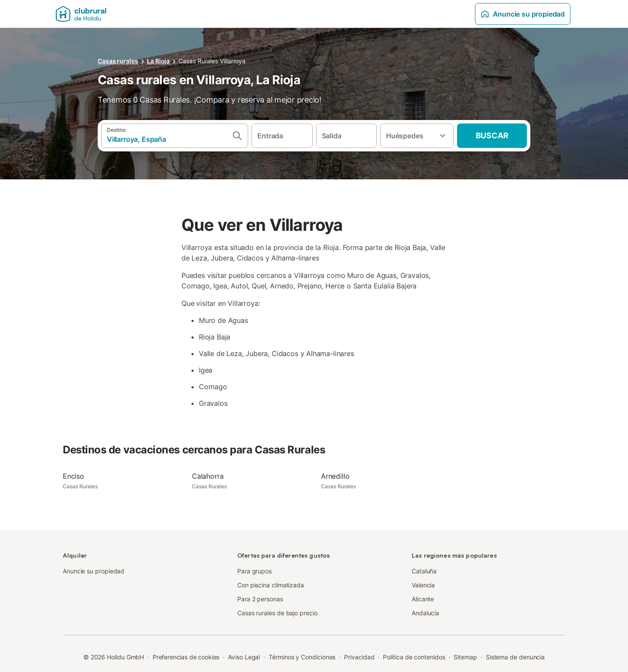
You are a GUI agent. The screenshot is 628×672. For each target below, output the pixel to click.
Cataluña (424, 571)
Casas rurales (118, 61)
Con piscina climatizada (271, 585)
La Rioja (158, 61)
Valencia (423, 585)
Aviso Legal (244, 657)
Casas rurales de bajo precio (277, 613)
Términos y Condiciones (302, 657)
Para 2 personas (260, 599)
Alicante (423, 599)
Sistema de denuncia (515, 657)
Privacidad (359, 657)
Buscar (492, 135)
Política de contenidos (414, 657)
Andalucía (425, 613)
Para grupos (254, 571)
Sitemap (465, 657)
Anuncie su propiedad (523, 14)
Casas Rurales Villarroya (212, 61)
